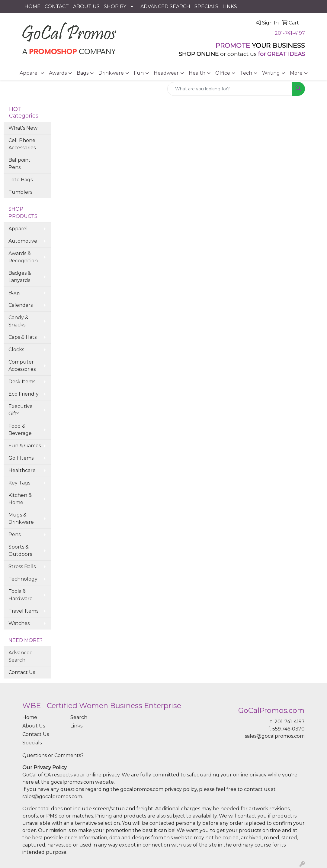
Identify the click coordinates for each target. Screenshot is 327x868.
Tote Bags (21, 180)
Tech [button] (246, 73)
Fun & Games (25, 446)
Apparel (18, 229)
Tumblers (20, 192)
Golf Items (21, 458)
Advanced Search (21, 656)
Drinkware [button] (111, 73)
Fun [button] (139, 73)
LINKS (230, 6)
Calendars (21, 305)
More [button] (296, 73)
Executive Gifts (21, 410)
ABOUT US (86, 6)
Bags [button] (83, 73)
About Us (34, 726)
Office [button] (223, 73)
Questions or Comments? (53, 755)
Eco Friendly (24, 394)
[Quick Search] (230, 89)
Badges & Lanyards (20, 277)
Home (30, 717)
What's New (23, 128)
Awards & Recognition (23, 257)
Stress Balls (22, 567)
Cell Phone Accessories (22, 144)
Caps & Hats (22, 337)
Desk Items (22, 382)
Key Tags (19, 483)
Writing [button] (271, 73)
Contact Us (22, 672)
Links (76, 726)
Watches (19, 623)
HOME (32, 6)
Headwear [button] (166, 73)
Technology (23, 579)
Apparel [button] (29, 73)
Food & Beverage (20, 430)
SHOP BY (115, 6)
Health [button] (197, 73)
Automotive (23, 241)
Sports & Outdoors (20, 551)
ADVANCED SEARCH (165, 6)
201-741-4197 (290, 33)
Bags (14, 293)
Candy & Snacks (18, 321)
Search (79, 717)
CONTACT (57, 6)
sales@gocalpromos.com (275, 736)
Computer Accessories (22, 366)
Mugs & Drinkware (21, 518)
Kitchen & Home (20, 499)
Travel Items (23, 611)
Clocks (16, 350)
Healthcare (22, 470)
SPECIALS (206, 6)
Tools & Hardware (21, 595)
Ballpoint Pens (19, 164)
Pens (14, 534)
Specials (32, 743)
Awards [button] (58, 73)
